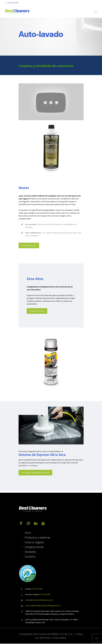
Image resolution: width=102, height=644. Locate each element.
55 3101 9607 (45, 594)
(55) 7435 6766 (13, 3)
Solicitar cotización (29, 245)
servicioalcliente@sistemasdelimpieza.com (43, 606)
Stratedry (30, 552)
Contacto (30, 557)
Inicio (28, 533)
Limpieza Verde (34, 547)
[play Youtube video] (51, 102)
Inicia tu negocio (34, 542)
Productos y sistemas (37, 537)
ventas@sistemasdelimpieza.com (39, 600)
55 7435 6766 (37, 589)
